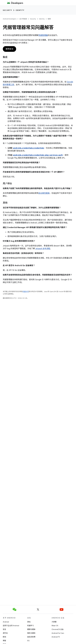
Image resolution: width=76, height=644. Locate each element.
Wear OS (55, 626)
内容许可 (26, 292)
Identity (20, 10)
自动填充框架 (44, 193)
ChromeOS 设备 (58, 629)
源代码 (5, 633)
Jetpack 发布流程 (43, 249)
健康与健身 (31, 629)
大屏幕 (54, 622)
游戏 (29, 622)
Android (6, 622)
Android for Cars (58, 633)
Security (7, 10)
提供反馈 (9, 49)
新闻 (4, 637)
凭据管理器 (43, 35)
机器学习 (31, 626)
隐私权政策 (31, 637)
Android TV (56, 637)
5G (28, 641)
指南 (49, 19)
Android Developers (10, 19)
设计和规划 (23, 19)
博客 (4, 641)
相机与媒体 (31, 633)
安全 (4, 629)
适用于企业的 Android (11, 626)
